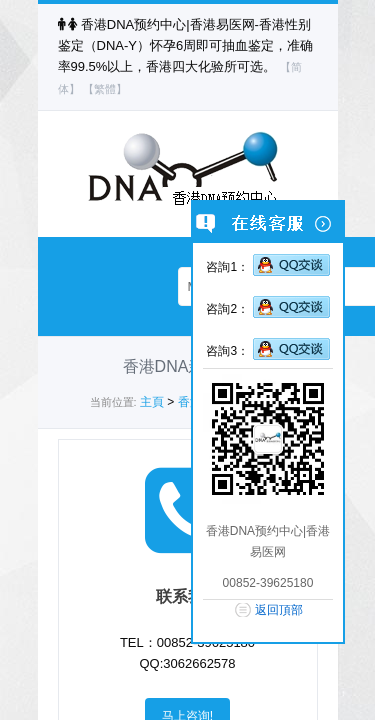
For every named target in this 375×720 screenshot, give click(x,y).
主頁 (152, 402)
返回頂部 (279, 610)
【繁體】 (105, 89)
